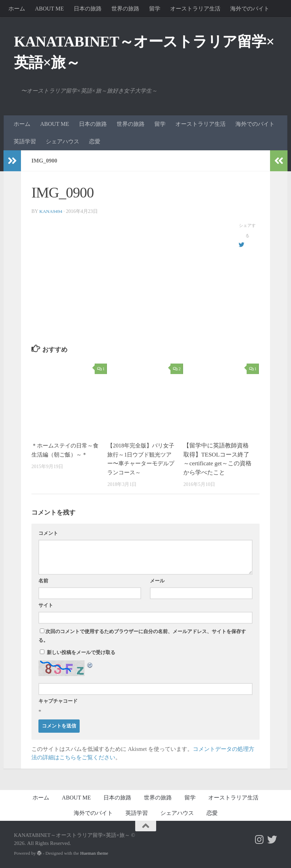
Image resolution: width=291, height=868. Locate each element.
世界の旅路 (125, 9)
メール (157, 581)
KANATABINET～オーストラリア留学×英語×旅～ (144, 52)
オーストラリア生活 (195, 9)
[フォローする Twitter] (272, 840)
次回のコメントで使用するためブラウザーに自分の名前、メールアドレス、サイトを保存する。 (142, 636)
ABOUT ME (49, 9)
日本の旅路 (88, 9)
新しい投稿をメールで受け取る (81, 652)
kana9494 (51, 211)
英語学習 (25, 141)
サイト (46, 605)
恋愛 (95, 141)
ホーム (17, 9)
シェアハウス (63, 141)
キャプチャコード (58, 701)
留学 (155, 9)
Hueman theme (94, 853)
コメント (48, 533)
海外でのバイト (250, 9)
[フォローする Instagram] (260, 840)
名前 (43, 581)
